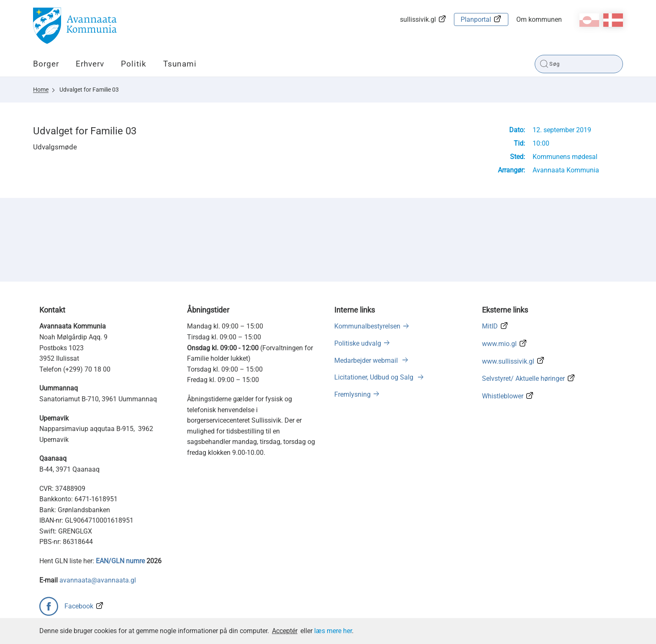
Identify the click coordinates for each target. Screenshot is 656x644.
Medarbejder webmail (367, 360)
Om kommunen (539, 19)
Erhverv (90, 64)
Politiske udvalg (358, 343)
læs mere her (333, 631)
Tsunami (180, 64)
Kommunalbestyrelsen (367, 326)
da (613, 20)
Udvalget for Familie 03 (89, 90)
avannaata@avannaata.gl (98, 580)
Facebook (79, 606)
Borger (46, 64)
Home (41, 90)
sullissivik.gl (418, 19)
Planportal (476, 19)
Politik (134, 64)
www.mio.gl (499, 344)
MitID (490, 326)
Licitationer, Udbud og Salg (375, 377)
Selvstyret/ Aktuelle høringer (523, 378)
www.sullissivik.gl (508, 361)
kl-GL (589, 20)
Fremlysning (352, 394)
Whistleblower (503, 396)
